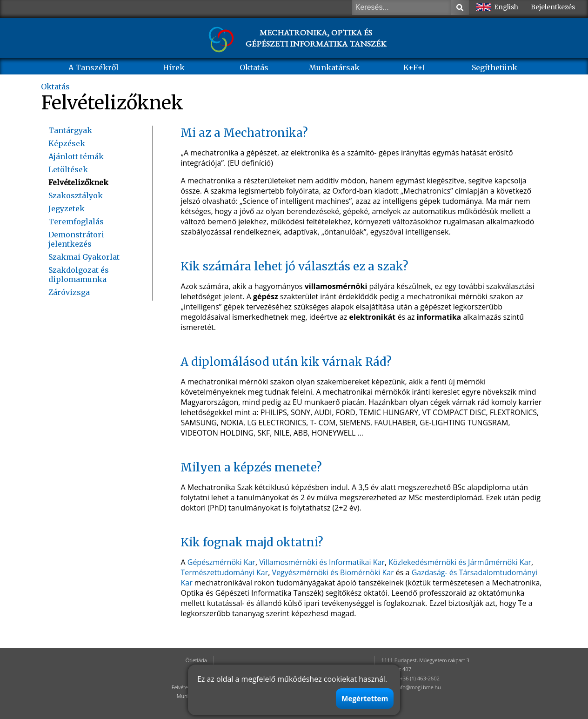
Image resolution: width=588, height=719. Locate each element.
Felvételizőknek (78, 182)
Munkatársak (334, 67)
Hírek (174, 67)
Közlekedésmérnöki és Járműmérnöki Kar (460, 562)
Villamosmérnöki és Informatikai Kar (322, 562)
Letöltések (68, 169)
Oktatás (254, 67)
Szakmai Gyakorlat (84, 257)
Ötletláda (196, 660)
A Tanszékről (94, 67)
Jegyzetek (67, 208)
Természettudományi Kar (224, 572)
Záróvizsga (69, 292)
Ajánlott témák (76, 156)
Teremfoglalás (76, 222)
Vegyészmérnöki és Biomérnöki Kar (333, 572)
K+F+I (414, 67)
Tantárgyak (70, 130)
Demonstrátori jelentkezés (76, 239)
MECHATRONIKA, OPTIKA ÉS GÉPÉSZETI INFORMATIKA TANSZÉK (316, 38)
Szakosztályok (76, 195)
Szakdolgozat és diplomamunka (79, 275)
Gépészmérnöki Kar (221, 562)
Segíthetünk (494, 67)
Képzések (67, 143)
